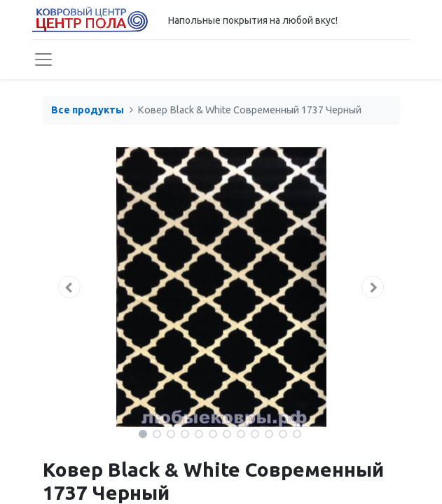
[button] (70, 287)
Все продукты (88, 110)
